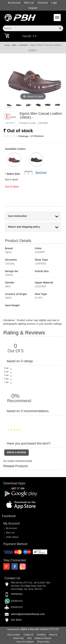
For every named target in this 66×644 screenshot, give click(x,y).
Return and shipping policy (24, 227)
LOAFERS (23, 45)
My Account (14, 3)
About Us (53, 635)
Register (33, 8)
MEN (14, 45)
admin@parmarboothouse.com (28, 614)
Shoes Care (19, 638)
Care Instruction (18, 216)
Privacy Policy (43, 642)
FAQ (29, 638)
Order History (12, 537)
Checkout (43, 3)
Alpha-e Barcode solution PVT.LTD (40, 629)
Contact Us (29, 635)
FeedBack (41, 635)
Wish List (29, 3)
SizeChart (41, 172)
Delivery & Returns (43, 638)
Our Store (16, 620)
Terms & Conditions (25, 642)
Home (7, 45)
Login (54, 3)
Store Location (14, 635)
